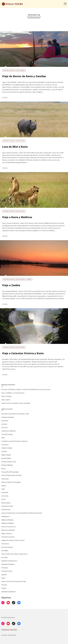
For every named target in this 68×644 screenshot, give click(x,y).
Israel (3, 499)
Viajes (3, 578)
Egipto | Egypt (6, 455)
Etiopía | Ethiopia (7, 465)
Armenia (4, 424)
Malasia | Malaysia (7, 520)
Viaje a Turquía (6, 396)
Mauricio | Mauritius (8, 530)
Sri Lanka (4, 557)
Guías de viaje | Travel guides (11, 482)
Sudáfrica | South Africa (9, 561)
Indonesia (5, 492)
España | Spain (6, 458)
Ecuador (4, 451)
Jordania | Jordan (7, 506)
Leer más (5, 98)
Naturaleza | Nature (8, 537)
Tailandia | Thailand (8, 564)
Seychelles (5, 551)
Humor (4, 486)
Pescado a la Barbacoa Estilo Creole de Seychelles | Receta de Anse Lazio (26, 389)
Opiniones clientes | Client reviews (14, 70)
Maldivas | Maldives (8, 523)
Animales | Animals (8, 417)
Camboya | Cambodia (8, 431)
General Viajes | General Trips (11, 475)
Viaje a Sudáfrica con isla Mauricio (13, 393)
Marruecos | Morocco (9, 527)
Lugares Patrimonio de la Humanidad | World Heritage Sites (22, 513)
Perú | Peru (5, 544)
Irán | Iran (5, 496)
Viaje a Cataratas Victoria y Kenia (23, 353)
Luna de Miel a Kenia (15, 147)
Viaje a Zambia (11, 285)
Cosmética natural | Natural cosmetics (14, 441)
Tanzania (4, 568)
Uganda (4, 575)
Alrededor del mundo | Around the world (15, 414)
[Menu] (65, 4)
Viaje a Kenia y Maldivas (17, 217)
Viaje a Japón (6, 400)
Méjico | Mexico (7, 533)
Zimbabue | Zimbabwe (9, 592)
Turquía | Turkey (7, 571)
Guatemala (5, 479)
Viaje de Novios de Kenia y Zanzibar (24, 76)
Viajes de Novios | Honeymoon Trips (14, 581)
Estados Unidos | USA (9, 462)
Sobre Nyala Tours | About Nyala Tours (14, 554)
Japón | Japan (6, 503)
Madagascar (6, 516)
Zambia (29, 279)
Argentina (5, 421)
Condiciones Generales (9, 629)
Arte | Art (4, 427)
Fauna (3, 469)
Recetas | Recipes (7, 547)
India (3, 489)
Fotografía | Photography (10, 472)
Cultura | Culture (7, 448)
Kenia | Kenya (6, 509)
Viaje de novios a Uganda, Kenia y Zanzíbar (16, 403)
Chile (3, 438)
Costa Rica (5, 445)
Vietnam (4, 585)
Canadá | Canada (7, 434)
